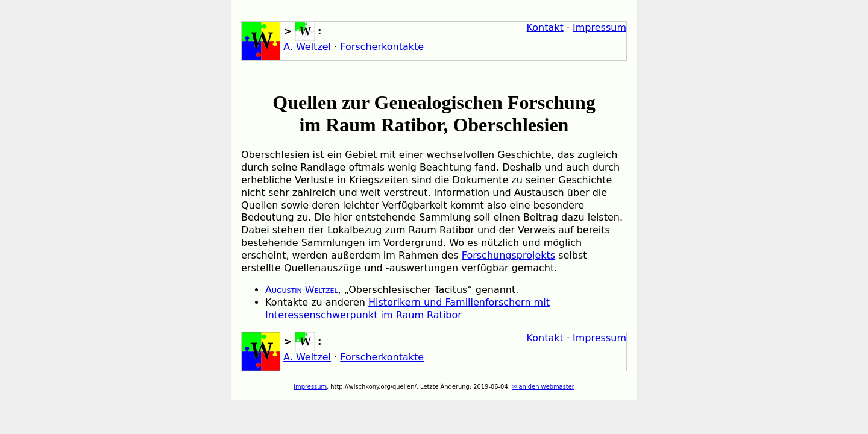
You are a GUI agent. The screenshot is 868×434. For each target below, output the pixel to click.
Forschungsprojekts (508, 255)
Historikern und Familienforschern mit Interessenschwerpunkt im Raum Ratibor (407, 309)
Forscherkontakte (382, 47)
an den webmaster (546, 387)
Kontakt (545, 27)
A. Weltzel (307, 47)
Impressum (599, 27)
